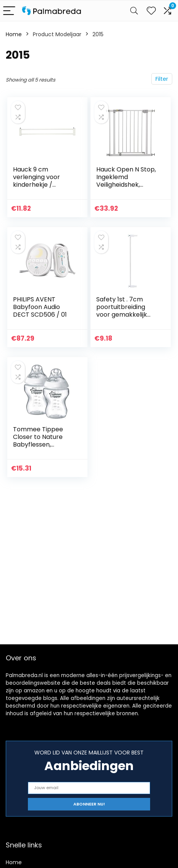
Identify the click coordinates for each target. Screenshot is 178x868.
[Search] (134, 11)
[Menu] (9, 11)
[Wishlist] (151, 11)
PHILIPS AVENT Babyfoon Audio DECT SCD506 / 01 (40, 307)
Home (14, 34)
